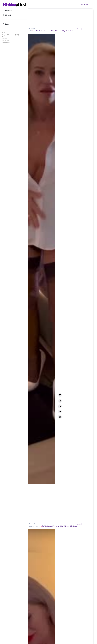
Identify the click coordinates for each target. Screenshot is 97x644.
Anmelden (85, 4)
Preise (4, 33)
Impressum (6, 41)
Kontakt (5, 39)
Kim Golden (46, 29)
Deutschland (56, 29)
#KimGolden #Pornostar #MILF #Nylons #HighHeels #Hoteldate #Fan (63, 527)
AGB (4, 37)
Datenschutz (6, 43)
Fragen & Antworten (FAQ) (11, 35)
